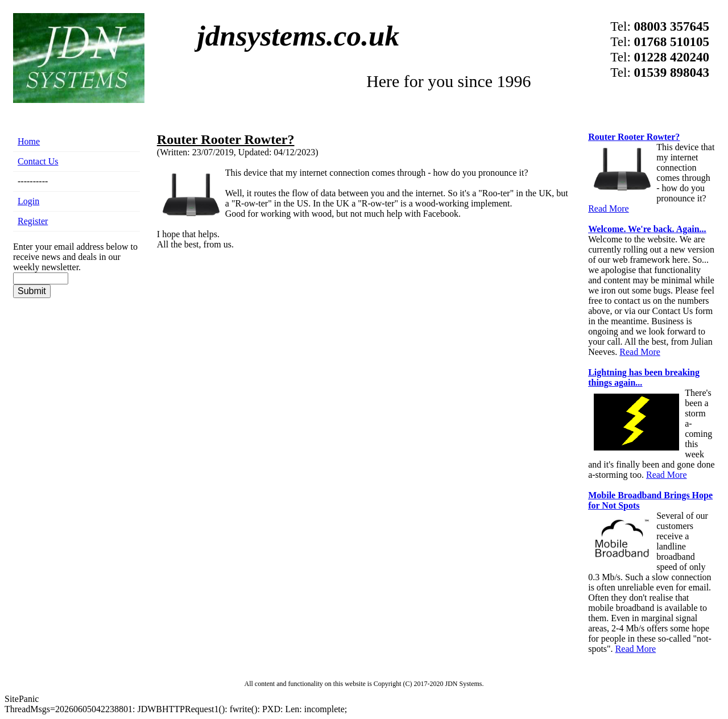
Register (33, 221)
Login (28, 201)
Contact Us (38, 161)
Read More (609, 208)
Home (29, 141)
